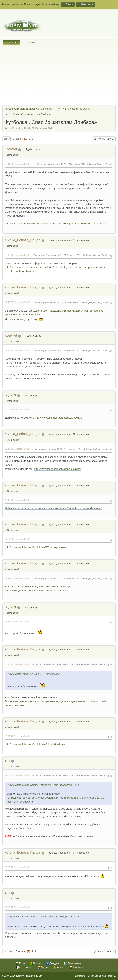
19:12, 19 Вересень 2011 (17, 410)
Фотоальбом (26, 967)
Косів (22, 963)
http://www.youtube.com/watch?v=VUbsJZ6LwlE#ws (36, 744)
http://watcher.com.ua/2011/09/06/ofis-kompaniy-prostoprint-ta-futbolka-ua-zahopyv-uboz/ (57, 224)
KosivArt (11, 149)
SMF (41, 976)
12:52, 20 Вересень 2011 (17, 578)
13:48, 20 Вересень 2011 (17, 664)
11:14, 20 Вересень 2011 (17, 539)
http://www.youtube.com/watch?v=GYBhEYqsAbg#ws (36, 547)
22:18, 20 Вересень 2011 (17, 775)
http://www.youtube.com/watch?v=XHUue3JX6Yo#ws (36, 590)
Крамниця (78, 967)
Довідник (54, 963)
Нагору (8, 952)
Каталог (61, 967)
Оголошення (74, 963)
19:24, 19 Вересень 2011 (17, 449)
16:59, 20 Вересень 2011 (17, 736)
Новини (37, 963)
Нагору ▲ (111, 976)
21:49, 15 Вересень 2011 (17, 302)
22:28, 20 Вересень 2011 (17, 907)
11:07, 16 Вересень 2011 (17, 350)
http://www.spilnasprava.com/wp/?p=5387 (59, 418)
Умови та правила (96, 976)
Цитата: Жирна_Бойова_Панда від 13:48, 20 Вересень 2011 (45, 785)
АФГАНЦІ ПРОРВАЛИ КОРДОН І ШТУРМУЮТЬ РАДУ (38, 587)
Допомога (80, 976)
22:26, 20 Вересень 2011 (17, 867)
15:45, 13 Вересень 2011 (17, 255)
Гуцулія (45, 967)
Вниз (7, 139)
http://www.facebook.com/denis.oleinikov (58, 469)
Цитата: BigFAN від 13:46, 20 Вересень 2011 (36, 674)
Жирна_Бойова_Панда (22, 240)
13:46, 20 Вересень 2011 (17, 622)
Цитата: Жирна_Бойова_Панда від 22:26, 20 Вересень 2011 (45, 917)
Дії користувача (104, 139)
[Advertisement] (59, 75)
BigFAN (10, 395)
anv (7, 761)
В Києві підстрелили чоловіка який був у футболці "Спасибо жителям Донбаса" (53, 508)
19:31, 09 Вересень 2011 (17, 164)
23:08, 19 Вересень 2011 (17, 500)
